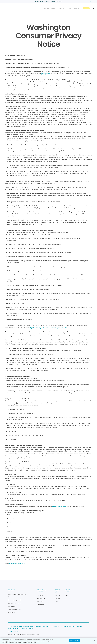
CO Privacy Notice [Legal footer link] (78, 626)
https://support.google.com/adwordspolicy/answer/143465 (49, 328)
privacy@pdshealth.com (17, 564)
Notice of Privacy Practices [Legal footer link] (25, 626)
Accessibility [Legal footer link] (24, 628)
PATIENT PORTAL (67, 591)
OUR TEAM (47, 8)
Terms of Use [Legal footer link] (38, 626)
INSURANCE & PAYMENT (41, 591)
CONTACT (11, 590)
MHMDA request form (59, 507)
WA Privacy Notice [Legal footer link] (13, 628)
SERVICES (53, 8)
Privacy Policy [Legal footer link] (12, 626)
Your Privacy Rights (14, 632)
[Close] (95, 641)
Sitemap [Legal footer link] (31, 628)
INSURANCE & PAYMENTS (65, 8)
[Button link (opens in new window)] (84, 590)
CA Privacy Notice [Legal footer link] (66, 626)
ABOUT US (76, 8)
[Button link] (86, 8)
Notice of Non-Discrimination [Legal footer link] (51, 626)
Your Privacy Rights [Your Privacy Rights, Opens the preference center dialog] (74, 641)
